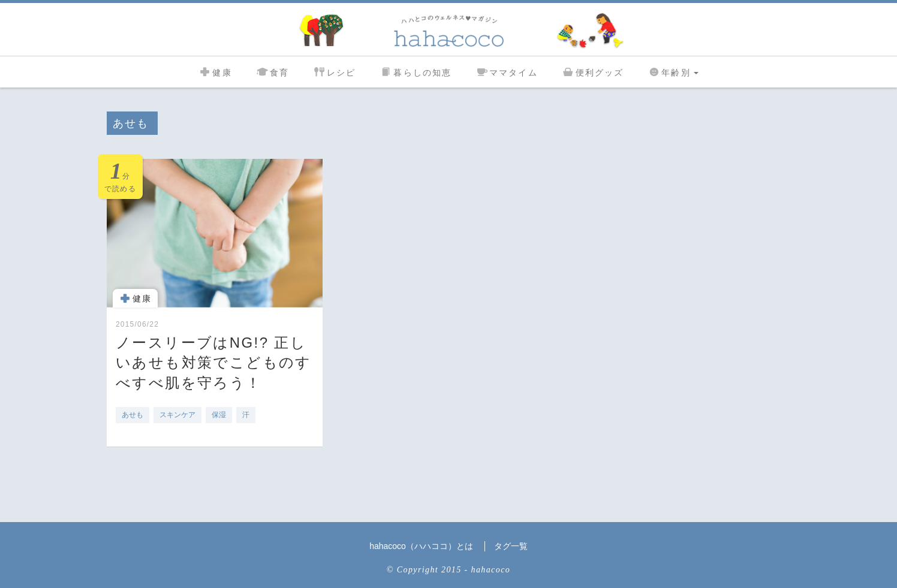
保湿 (219, 415)
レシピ (334, 71)
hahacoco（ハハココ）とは (421, 546)
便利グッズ (593, 71)
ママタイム (507, 71)
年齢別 (673, 71)
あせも (133, 415)
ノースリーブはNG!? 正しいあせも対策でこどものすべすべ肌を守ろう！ (214, 363)
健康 (215, 71)
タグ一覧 (511, 546)
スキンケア (177, 415)
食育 (273, 71)
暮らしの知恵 (416, 71)
